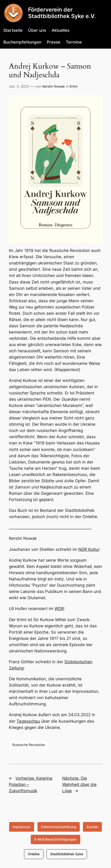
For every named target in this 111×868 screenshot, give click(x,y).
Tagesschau (28, 721)
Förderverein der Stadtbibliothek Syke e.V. (62, 13)
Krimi (74, 86)
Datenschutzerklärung (59, 827)
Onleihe (34, 854)
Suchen (92, 827)
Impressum (22, 827)
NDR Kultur (89, 549)
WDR (59, 609)
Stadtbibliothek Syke (67, 854)
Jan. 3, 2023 (19, 86)
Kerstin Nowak (54, 86)
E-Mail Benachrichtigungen (55, 839)
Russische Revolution (29, 745)
